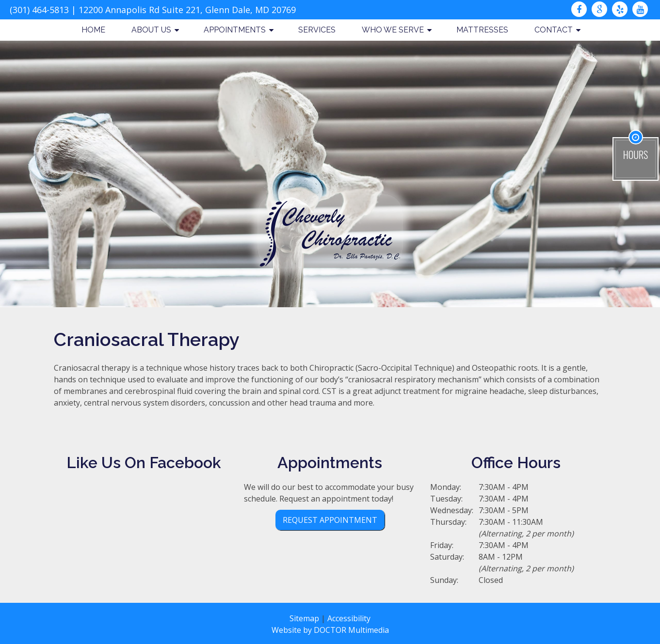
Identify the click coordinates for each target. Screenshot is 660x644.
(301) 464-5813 (39, 10)
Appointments (235, 30)
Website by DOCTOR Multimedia (330, 630)
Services (317, 30)
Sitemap (304, 618)
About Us (151, 30)
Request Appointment (330, 520)
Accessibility (349, 618)
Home (93, 30)
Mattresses (482, 30)
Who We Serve (393, 30)
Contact (554, 30)
